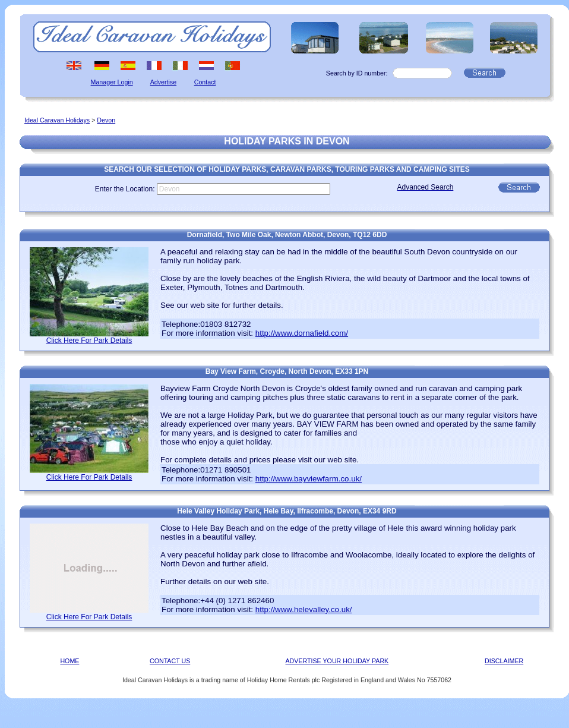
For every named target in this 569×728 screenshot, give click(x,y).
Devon (106, 120)
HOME (69, 661)
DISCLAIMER (504, 661)
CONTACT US (170, 661)
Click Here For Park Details (89, 341)
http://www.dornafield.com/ (302, 333)
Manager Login (112, 82)
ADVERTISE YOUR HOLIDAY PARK (337, 661)
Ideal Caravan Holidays (57, 120)
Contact (205, 82)
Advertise (163, 82)
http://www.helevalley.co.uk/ (304, 609)
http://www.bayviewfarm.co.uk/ (309, 479)
